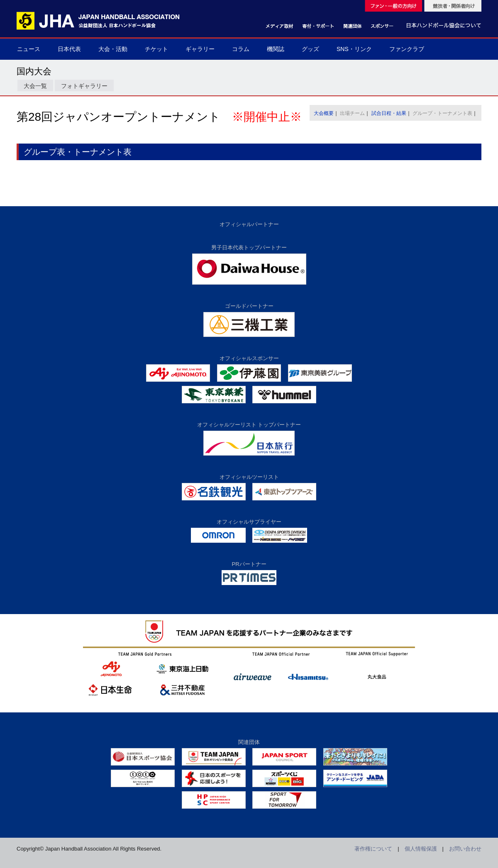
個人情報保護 (421, 849)
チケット (156, 49)
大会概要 (324, 113)
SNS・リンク (354, 49)
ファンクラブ (407, 49)
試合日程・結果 (389, 113)
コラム (241, 49)
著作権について (373, 849)
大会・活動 (113, 49)
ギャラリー (200, 49)
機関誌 (276, 49)
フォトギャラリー (84, 86)
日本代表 (69, 49)
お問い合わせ (465, 849)
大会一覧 (35, 86)
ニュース (29, 49)
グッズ (310, 49)
